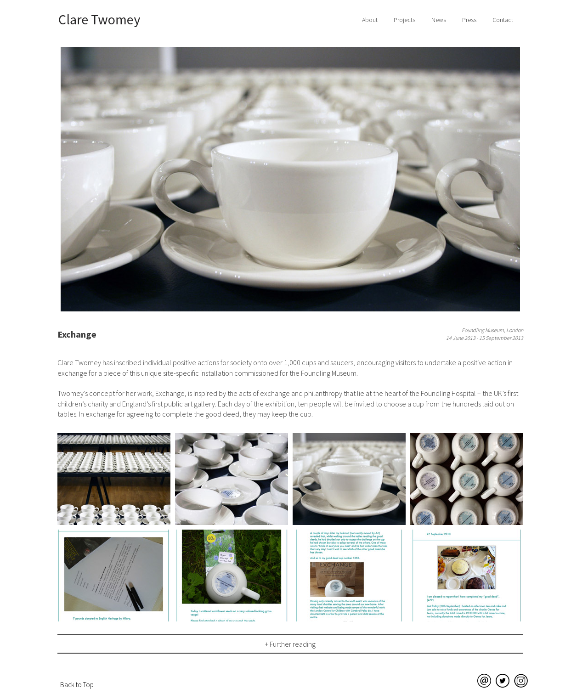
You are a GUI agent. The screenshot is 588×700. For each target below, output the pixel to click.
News (439, 20)
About (370, 20)
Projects (404, 20)
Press (469, 20)
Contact (503, 20)
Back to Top (77, 685)
